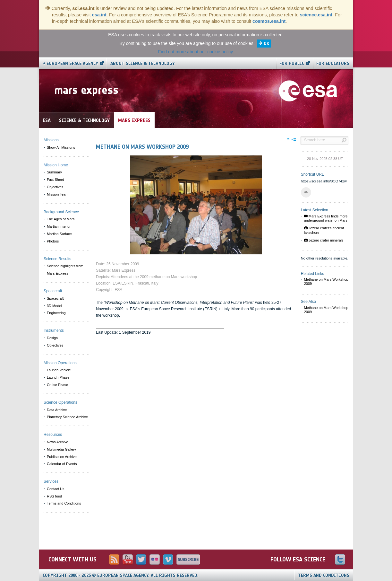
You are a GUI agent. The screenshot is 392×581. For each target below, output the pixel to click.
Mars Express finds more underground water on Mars (326, 218)
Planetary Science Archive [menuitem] (67, 417)
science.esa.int (316, 15)
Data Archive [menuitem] (57, 410)
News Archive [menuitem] (58, 442)
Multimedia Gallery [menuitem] (61, 449)
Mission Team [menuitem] (58, 194)
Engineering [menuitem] (56, 313)
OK (266, 44)
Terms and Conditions (324, 575)
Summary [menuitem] (54, 172)
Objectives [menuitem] (55, 187)
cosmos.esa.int (269, 21)
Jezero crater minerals (324, 240)
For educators (333, 63)
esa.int (99, 15)
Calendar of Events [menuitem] (62, 464)
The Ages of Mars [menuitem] (61, 219)
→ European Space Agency (70, 63)
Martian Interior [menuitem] (59, 226)
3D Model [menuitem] (54, 306)
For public (292, 63)
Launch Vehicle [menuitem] (59, 370)
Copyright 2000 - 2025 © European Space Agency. (121, 575)
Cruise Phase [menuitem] (57, 385)
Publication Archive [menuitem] (62, 457)
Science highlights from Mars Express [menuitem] (65, 270)
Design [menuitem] (52, 338)
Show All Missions (61, 147)
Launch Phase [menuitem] (58, 377)
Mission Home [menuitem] (56, 165)
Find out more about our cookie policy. (196, 52)
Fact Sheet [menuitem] (55, 180)
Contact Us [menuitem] (55, 489)
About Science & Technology (143, 63)
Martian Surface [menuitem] (59, 234)
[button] (306, 192)
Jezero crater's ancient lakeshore (324, 230)
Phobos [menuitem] (53, 241)
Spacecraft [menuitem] (55, 298)
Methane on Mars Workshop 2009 (326, 282)
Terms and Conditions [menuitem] (64, 503)
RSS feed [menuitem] (54, 496)
